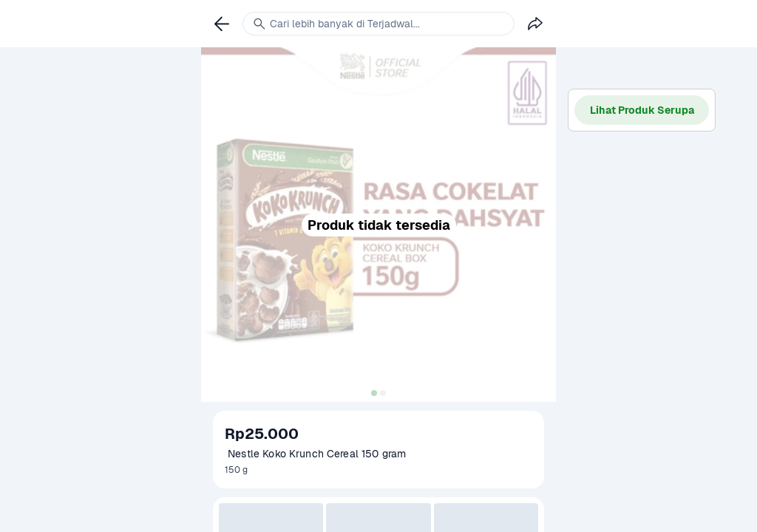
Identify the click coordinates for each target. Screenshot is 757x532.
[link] (222, 24)
